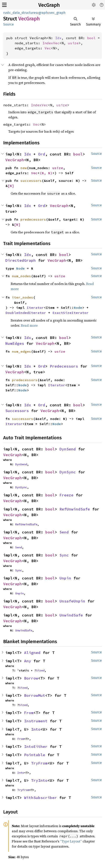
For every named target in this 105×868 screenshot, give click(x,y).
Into (36, 729)
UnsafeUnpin (72, 601)
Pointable (35, 755)
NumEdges (15, 343)
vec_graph (57, 13)
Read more (29, 325)
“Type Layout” (71, 841)
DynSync (68, 472)
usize (73, 43)
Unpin (65, 578)
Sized (40, 670)
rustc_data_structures (20, 13)
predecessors (33, 219)
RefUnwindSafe (75, 509)
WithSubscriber (40, 798)
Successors (17, 411)
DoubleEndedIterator (26, 313)
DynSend (68, 449)
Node (20, 268)
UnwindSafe (71, 615)
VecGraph (49, 5)
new (24, 168)
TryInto (39, 780)
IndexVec (51, 43)
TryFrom (39, 763)
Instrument (36, 721)
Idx (58, 38)
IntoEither (36, 747)
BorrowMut (35, 695)
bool (91, 38)
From (29, 713)
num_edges (22, 351)
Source (9, 24)
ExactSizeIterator (70, 313)
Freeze (66, 495)
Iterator (35, 308)
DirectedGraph (21, 260)
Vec (48, 48)
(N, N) (46, 173)
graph (43, 13)
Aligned (32, 653)
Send (64, 532)
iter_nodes (23, 297)
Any (28, 661)
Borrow (31, 678)
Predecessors (64, 366)
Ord (42, 154)
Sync (64, 555)
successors (31, 181)
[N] (11, 186)
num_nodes (22, 276)
